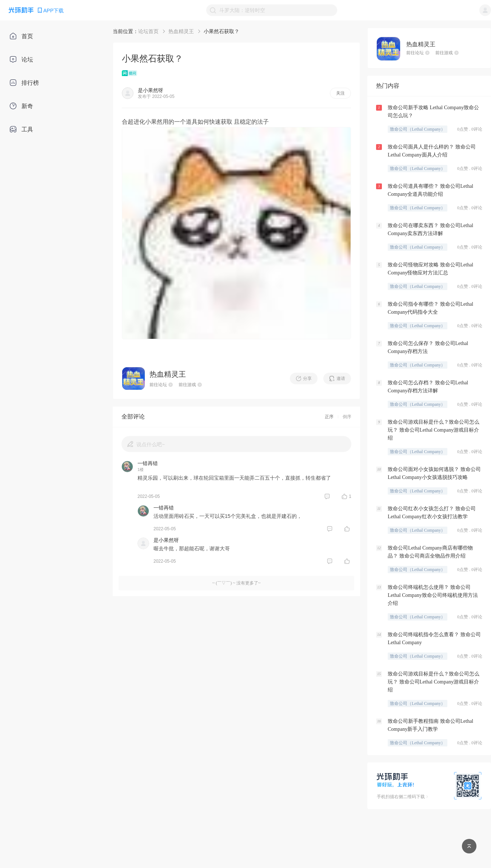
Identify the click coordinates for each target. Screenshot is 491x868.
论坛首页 (148, 31)
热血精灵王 (181, 31)
